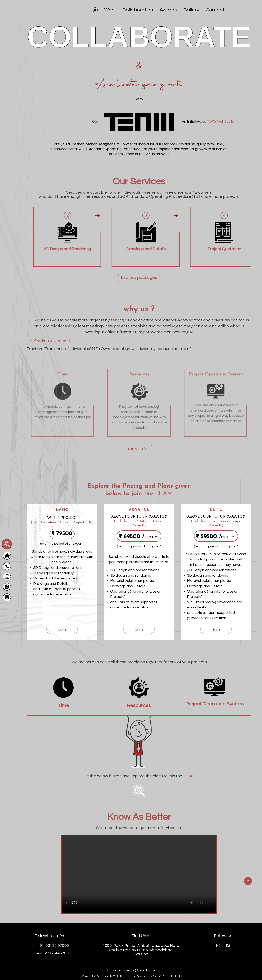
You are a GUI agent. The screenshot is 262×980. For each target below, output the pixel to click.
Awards (168, 10)
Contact (215, 10)
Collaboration (138, 10)
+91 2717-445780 (50, 953)
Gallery (191, 10)
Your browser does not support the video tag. (139, 874)
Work (110, 10)
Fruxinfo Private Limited (166, 976)
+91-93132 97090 (50, 946)
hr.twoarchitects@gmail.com (131, 970)
